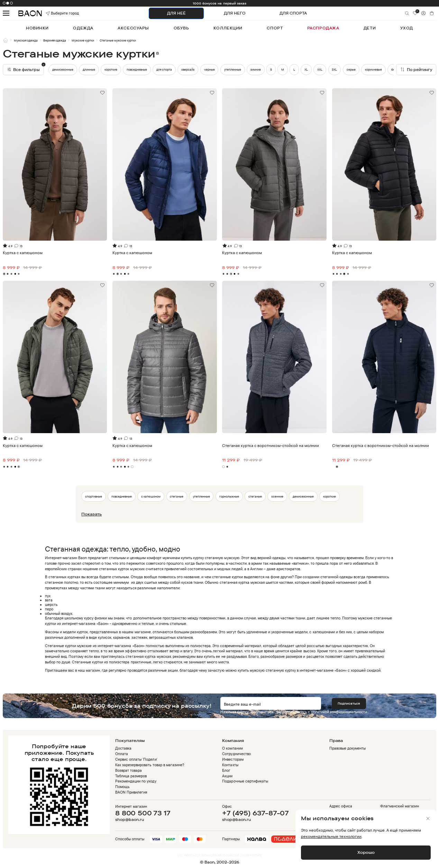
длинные (89, 69)
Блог (226, 770)
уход (407, 28)
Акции (227, 776)
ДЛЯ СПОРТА (293, 13)
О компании (232, 748)
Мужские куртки (83, 40)
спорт (275, 28)
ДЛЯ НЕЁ (176, 13)
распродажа (323, 28)
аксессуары (133, 28)
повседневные (137, 69)
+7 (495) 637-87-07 (255, 813)
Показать (92, 514)
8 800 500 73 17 (143, 813)
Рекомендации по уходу (136, 781)
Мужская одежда (26, 40)
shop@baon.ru (130, 820)
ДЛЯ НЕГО (235, 13)
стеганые (177, 496)
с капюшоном (151, 496)
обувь (181, 28)
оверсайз (188, 69)
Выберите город (54, 13)
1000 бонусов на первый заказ (219, 3)
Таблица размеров (131, 776)
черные (209, 69)
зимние (256, 69)
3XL (334, 69)
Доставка (123, 748)
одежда (83, 28)
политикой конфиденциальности (339, 712)
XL (306, 69)
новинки (37, 28)
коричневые (373, 69)
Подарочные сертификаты (245, 781)
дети (370, 28)
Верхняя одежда (55, 40)
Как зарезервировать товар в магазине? (150, 765)
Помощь (122, 787)
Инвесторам (233, 759)
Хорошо (366, 852)
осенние (277, 496)
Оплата (122, 754)
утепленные (233, 69)
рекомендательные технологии (331, 836)
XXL (320, 69)
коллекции (228, 28)
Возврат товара (129, 770)
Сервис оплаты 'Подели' (136, 759)
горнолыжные (229, 496)
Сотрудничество (236, 754)
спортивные (94, 496)
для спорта (164, 69)
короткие (111, 69)
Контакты (230, 765)
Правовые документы (347, 748)
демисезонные (63, 69)
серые (351, 69)
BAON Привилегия (131, 792)
